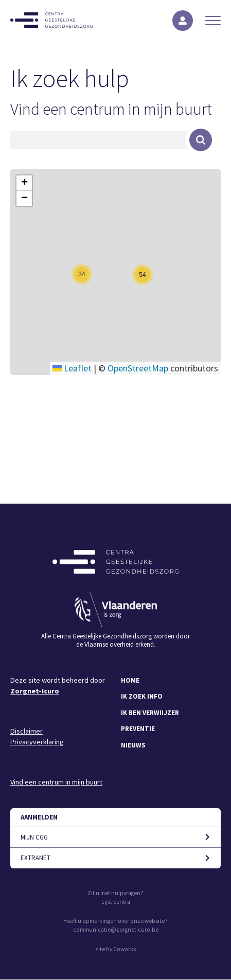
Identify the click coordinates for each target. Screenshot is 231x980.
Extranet (35, 858)
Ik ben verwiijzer (150, 713)
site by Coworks (116, 949)
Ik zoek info (142, 696)
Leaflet (72, 368)
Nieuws (133, 745)
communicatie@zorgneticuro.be (116, 930)
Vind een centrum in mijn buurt (111, 109)
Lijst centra (116, 902)
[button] (82, 274)
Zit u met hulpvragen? (115, 893)
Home (130, 680)
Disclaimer (26, 731)
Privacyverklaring (37, 742)
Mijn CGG (34, 837)
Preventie (138, 729)
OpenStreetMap (138, 368)
